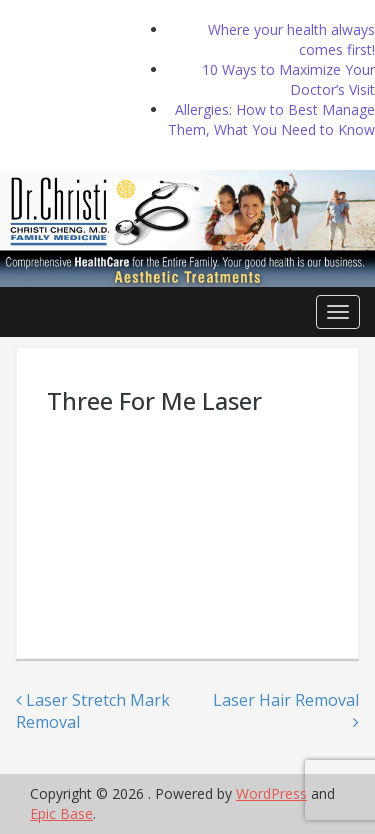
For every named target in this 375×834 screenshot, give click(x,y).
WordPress (271, 793)
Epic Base (61, 813)
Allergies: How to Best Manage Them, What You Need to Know (271, 119)
